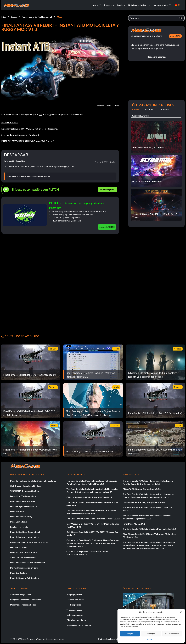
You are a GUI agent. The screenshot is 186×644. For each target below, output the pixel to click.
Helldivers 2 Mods (18, 547)
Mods (60, 17)
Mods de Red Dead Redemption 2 (25, 532)
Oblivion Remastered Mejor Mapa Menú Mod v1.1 (89, 497)
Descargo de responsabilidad (23, 605)
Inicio (4, 17)
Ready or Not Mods (19, 527)
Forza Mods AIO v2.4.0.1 (134, 524)
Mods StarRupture (19, 573)
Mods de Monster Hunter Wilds (25, 537)
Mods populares (74, 605)
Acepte (130, 634)
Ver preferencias (172, 634)
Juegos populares (74, 594)
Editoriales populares (76, 620)
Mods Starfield (17, 511)
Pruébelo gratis (107, 189)
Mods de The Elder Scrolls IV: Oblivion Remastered (33, 481)
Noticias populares (75, 615)
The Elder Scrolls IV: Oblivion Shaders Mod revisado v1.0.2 (93, 519)
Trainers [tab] (136, 110)
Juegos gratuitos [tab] (140, 116)
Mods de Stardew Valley (21, 517)
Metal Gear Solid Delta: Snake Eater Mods (29, 542)
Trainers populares (75, 600)
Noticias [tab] (149, 110)
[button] (181, 612)
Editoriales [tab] (164, 110)
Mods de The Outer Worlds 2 (23, 552)
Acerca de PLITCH (107, 227)
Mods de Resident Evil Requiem (24, 578)
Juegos (14, 17)
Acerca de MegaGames (21, 594)
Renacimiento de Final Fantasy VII (37, 17)
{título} (150, 639)
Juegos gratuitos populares (79, 625)
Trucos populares (74, 610)
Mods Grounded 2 (18, 522)
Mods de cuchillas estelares (23, 501)
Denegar (151, 634)
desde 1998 (175, 36)
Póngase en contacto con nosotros (26, 600)
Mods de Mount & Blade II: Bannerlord (27, 563)
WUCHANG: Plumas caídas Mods (25, 491)
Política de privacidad (108, 639)
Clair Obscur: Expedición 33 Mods (26, 486)
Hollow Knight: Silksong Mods (24, 506)
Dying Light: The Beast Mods (23, 496)
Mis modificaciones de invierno (24, 568)
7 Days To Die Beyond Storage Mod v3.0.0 (142, 489)
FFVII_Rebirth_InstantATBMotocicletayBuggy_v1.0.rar (29, 176)
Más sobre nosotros (157, 57)
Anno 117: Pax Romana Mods (23, 557)
